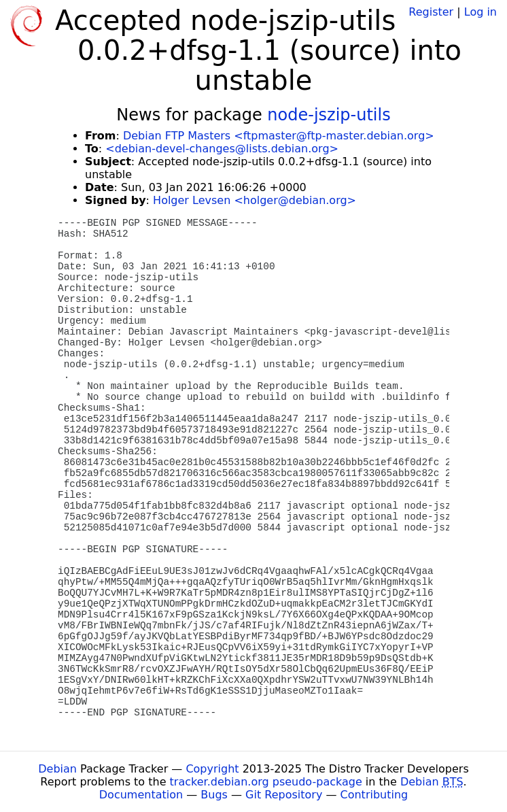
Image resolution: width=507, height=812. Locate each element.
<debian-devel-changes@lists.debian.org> (222, 149)
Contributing (374, 795)
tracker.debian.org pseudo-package (266, 782)
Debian (57, 769)
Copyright (212, 769)
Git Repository (284, 795)
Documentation (141, 795)
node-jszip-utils (329, 115)
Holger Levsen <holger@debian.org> (255, 200)
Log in (480, 12)
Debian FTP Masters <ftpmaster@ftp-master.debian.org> (279, 136)
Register (431, 12)
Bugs (214, 795)
